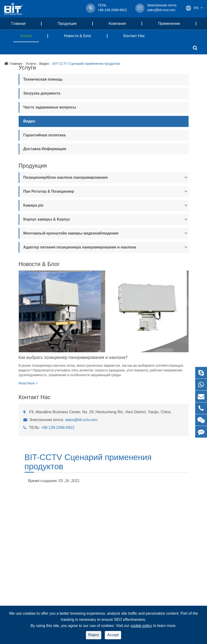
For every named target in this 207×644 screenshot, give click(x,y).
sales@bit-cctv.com (162, 8)
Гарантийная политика (45, 135)
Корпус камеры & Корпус (47, 219)
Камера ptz (34, 205)
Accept (113, 635)
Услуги (30, 36)
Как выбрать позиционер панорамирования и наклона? (73, 357)
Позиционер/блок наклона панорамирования (66, 177)
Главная (22, 24)
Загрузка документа (42, 93)
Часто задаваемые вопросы (50, 107)
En (196, 8)
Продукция (71, 24)
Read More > (28, 383)
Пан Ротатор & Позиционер (49, 191)
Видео (29, 121)
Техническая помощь (43, 79)
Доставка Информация (45, 149)
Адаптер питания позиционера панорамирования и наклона (80, 247)
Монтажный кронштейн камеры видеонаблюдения (71, 233)
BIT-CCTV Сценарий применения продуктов (88, 462)
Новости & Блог (81, 36)
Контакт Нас (134, 36)
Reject (94, 635)
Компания (121, 24)
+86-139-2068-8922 (58, 428)
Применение (173, 24)
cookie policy (141, 626)
